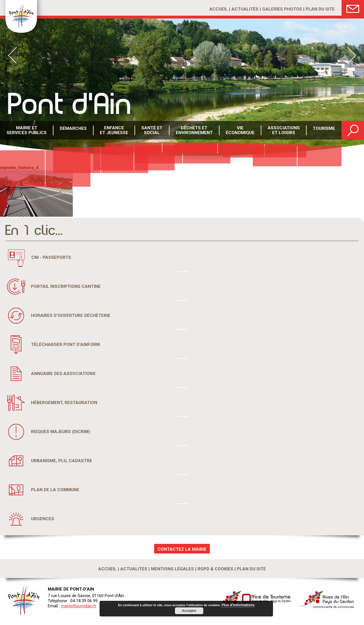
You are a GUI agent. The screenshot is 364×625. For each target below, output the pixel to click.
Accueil (219, 9)
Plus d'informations (238, 605)
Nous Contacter (353, 8)
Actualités (245, 9)
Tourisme (323, 131)
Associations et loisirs (283, 131)
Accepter (189, 611)
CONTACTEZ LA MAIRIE (182, 549)
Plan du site (320, 9)
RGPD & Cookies (215, 569)
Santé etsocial (151, 131)
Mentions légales (172, 569)
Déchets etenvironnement (194, 131)
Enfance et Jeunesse (113, 131)
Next (352, 55)
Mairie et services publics (26, 131)
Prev (12, 55)
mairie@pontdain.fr (79, 606)
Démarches (73, 131)
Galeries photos (282, 9)
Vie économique (239, 131)
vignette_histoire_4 (19, 168)
